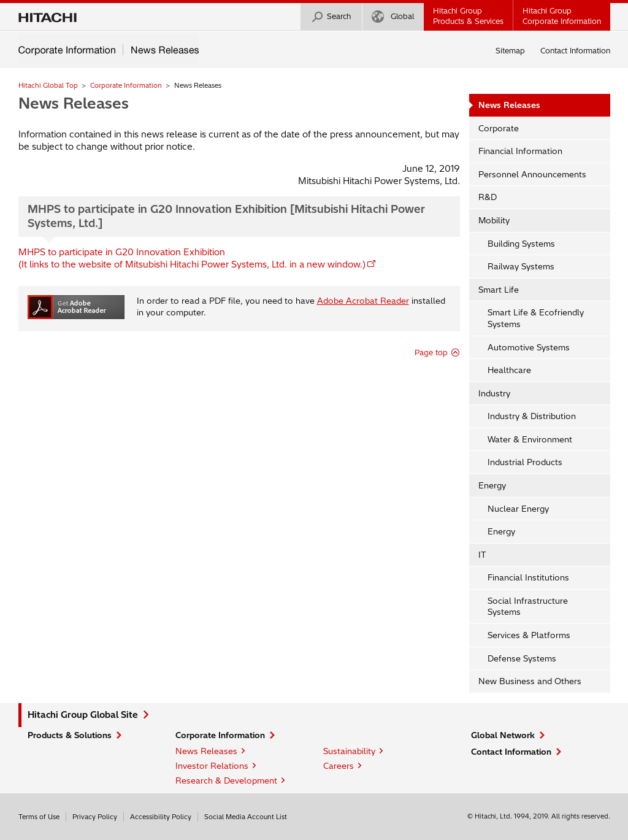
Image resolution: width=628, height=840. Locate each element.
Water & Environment (530, 439)
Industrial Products (525, 462)
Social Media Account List (246, 817)
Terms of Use (39, 817)
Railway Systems (521, 266)
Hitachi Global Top (48, 85)
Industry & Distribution (532, 416)
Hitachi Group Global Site (83, 715)
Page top (431, 353)
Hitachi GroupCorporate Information (562, 16)
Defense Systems (522, 658)
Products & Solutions (70, 735)
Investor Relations (212, 766)
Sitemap (510, 51)
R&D (488, 197)
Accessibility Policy (161, 817)
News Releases (74, 103)
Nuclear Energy (518, 509)
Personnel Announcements (532, 174)
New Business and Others (530, 681)
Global (393, 17)
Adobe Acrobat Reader (363, 301)
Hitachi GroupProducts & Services (468, 16)
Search (331, 17)
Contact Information (575, 51)
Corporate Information (126, 85)
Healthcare (509, 370)
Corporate (499, 128)
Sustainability (349, 751)
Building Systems (521, 244)
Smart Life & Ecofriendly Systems (536, 318)
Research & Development (226, 780)
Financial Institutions (528, 577)
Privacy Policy (95, 817)
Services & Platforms (529, 635)
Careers (339, 766)
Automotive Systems (529, 347)
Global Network (503, 735)
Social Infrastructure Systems (528, 607)
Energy (501, 531)
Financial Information (520, 151)
